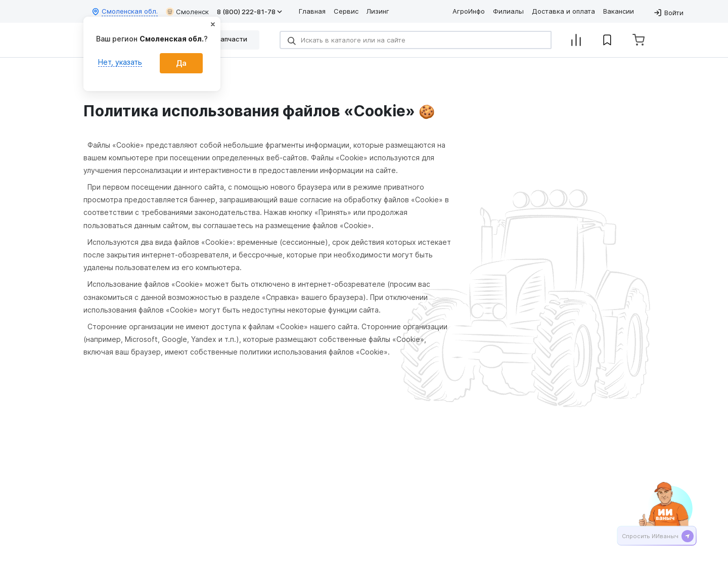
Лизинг (378, 11)
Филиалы (508, 11)
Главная (312, 11)
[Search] (416, 40)
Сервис (346, 11)
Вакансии (619, 11)
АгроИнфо (469, 11)
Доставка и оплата (563, 11)
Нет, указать (120, 62)
